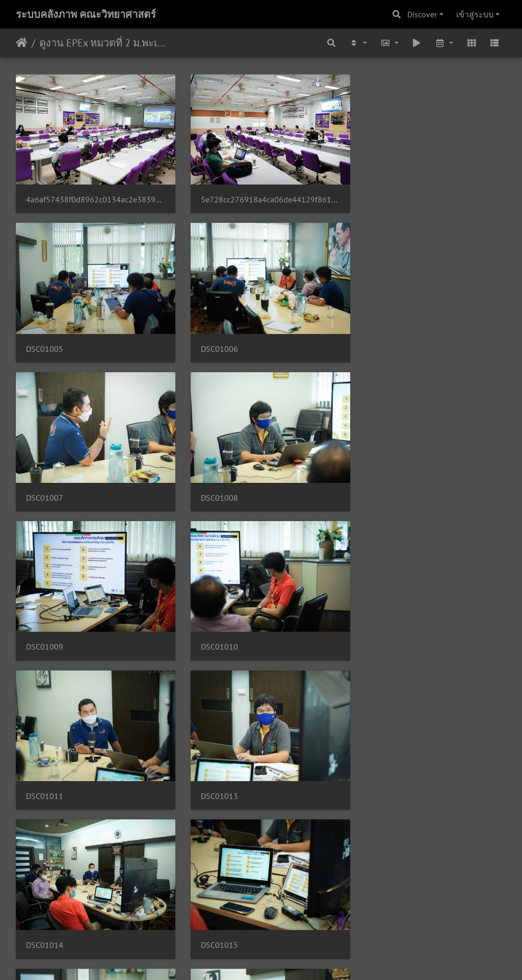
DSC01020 (213, 919)
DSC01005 (382, 196)
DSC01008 (382, 340)
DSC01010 (213, 485)
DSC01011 (382, 485)
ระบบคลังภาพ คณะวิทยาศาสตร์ (86, 14)
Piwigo (281, 959)
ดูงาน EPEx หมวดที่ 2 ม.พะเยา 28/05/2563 (102, 43)
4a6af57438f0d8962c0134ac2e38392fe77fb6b (93, 196)
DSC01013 (45, 630)
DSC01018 (382, 774)
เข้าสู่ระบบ (475, 14)
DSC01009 (45, 485)
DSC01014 (213, 630)
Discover (422, 14)
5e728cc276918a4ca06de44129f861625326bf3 (261, 196)
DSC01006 (45, 340)
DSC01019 (45, 919)
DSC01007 (213, 340)
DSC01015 (382, 630)
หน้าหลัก (22, 43)
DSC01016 (45, 774)
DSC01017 (213, 774)
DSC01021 (382, 919)
